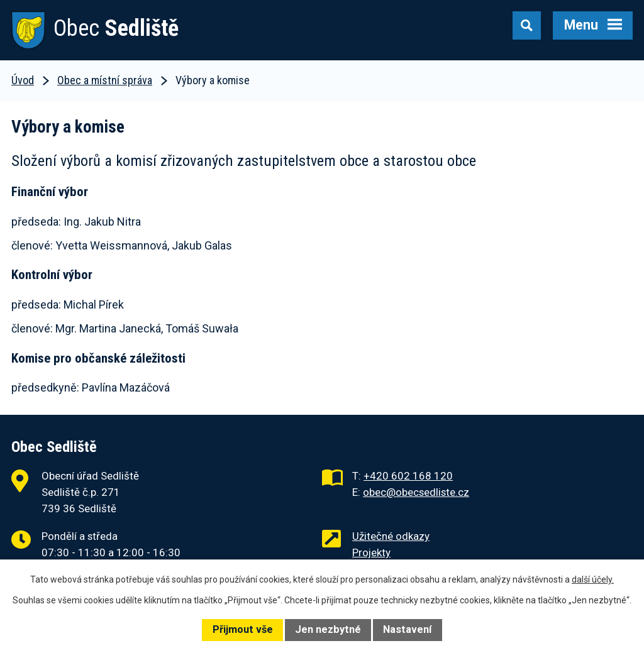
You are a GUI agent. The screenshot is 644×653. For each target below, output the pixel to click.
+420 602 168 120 (408, 476)
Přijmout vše (243, 629)
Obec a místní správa (105, 80)
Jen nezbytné (328, 629)
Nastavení (407, 629)
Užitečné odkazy (391, 536)
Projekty (371, 552)
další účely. (593, 579)
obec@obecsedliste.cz (416, 492)
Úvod (23, 80)
